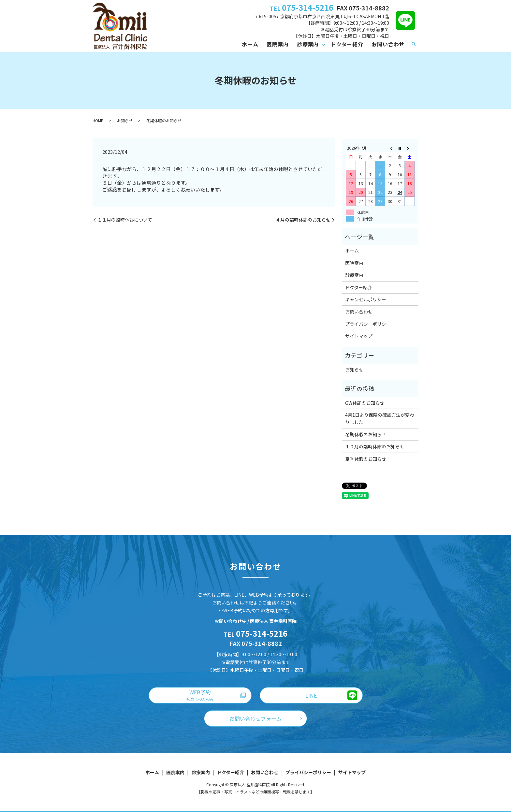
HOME (98, 120)
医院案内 (277, 44)
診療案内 (308, 44)
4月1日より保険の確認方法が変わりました (380, 418)
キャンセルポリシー (366, 299)
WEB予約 (200, 695)
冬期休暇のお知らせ (366, 434)
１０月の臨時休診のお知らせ (375, 446)
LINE (311, 695)
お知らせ (125, 120)
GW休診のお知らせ (365, 403)
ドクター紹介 (347, 44)
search (414, 44)
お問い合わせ (388, 44)
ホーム (250, 44)
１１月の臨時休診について (125, 220)
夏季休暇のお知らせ (366, 459)
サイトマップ (359, 336)
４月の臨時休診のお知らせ (303, 220)
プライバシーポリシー (368, 324)
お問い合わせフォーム (255, 718)
